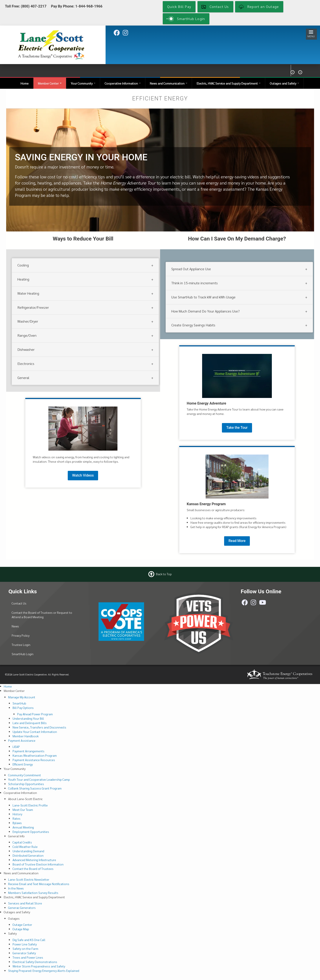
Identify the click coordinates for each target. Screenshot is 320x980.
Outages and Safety (284, 83)
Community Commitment (25, 775)
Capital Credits (22, 842)
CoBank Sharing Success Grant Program (35, 788)
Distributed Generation (28, 855)
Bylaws (17, 823)
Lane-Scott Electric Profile (30, 805)
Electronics (26, 363)
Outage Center (22, 925)
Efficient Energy (23, 764)
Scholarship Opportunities (26, 784)
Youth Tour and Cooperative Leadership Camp (39, 779)
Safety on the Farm (25, 949)
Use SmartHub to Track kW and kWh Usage (203, 297)
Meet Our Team (23, 810)
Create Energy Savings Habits (193, 325)
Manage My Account (22, 697)
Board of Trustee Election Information (38, 864)
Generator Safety (24, 953)
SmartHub (19, 703)
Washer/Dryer (28, 321)
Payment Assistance (22, 740)
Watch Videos (83, 475)
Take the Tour (237, 428)
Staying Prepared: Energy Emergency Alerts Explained (44, 971)
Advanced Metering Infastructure (34, 860)
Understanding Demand (28, 851)
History (17, 814)
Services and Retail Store (25, 903)
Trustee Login (21, 645)
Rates (16, 818)
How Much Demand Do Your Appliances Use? (206, 311)
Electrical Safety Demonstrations (35, 962)
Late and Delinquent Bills (30, 723)
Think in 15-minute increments (195, 283)
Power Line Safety (25, 944)
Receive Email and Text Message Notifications (39, 884)
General (23, 378)
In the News (16, 888)
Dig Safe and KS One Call (29, 940)
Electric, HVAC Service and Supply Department (229, 83)
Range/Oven (27, 335)
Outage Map (21, 929)
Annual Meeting (23, 827)
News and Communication (169, 83)
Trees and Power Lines (28, 957)
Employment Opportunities (31, 832)
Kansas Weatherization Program (35, 755)
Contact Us (19, 603)
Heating (23, 279)
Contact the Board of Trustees (33, 869)
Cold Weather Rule (25, 847)
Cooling (23, 265)
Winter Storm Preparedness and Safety (39, 966)
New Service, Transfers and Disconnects (39, 727)
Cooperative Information (123, 83)
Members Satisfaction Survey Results (33, 893)
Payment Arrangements (28, 751)
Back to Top (164, 574)
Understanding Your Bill (28, 718)
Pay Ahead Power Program (35, 714)
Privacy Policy (21, 635)
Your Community (83, 83)
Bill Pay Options (23, 708)
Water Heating (28, 293)
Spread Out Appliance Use (191, 269)
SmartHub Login (23, 654)
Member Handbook (26, 736)
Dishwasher (26, 349)
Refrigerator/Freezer (33, 307)
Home (25, 83)
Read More (237, 541)
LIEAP (16, 747)
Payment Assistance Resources (34, 760)
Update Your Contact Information (35, 732)
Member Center (50, 83)
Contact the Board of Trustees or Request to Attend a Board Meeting (42, 615)
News (15, 626)
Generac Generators (22, 908)
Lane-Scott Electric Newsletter (29, 879)
